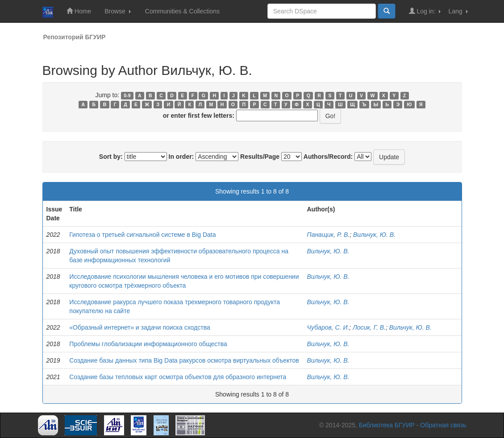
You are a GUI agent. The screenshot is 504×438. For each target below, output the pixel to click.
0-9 (127, 95)
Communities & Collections (182, 11)
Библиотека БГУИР (387, 425)
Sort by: (111, 157)
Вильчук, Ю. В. (374, 235)
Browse (118, 11)
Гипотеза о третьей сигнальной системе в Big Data (142, 235)
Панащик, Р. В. (328, 235)
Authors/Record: (328, 157)
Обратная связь (443, 425)
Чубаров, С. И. (328, 327)
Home (79, 11)
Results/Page (260, 157)
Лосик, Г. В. (369, 327)
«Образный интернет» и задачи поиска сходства (140, 327)
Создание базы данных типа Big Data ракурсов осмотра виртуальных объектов (184, 360)
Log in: (425, 11)
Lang (458, 11)
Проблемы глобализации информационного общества (148, 344)
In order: (181, 157)
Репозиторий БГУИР (75, 37)
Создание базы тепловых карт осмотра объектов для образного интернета (178, 377)
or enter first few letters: (199, 116)
